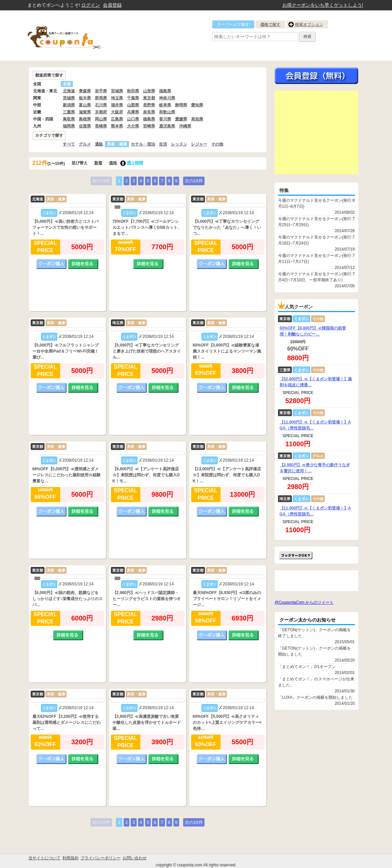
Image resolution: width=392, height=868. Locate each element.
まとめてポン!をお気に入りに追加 (296, 555)
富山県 (85, 105)
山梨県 (133, 105)
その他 (217, 144)
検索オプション (309, 24)
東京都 (149, 98)
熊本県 (117, 126)
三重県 (69, 112)
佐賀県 (85, 126)
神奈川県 (167, 98)
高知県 (197, 119)
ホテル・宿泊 (143, 144)
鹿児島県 (167, 126)
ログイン (91, 5)
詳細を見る (83, 264)
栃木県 (85, 98)
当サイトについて (44, 858)
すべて (69, 144)
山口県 (133, 119)
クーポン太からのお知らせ (307, 620)
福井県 (117, 105)
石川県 (101, 105)
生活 (163, 144)
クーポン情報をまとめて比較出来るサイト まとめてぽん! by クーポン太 (78, 35)
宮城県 (117, 91)
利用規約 (71, 858)
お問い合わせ (135, 858)
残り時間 (135, 163)
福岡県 (69, 126)
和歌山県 (167, 112)
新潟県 (69, 105)
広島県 (117, 119)
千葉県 (133, 98)
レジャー (199, 144)
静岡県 (181, 105)
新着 (98, 163)
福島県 (165, 91)
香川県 (165, 119)
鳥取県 (69, 119)
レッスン (179, 144)
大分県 (133, 126)
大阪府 (117, 112)
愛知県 (197, 105)
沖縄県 (185, 126)
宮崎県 (149, 126)
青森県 (85, 91)
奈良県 (149, 112)
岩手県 (101, 91)
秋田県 (133, 91)
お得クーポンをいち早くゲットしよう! (323, 5)
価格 (113, 163)
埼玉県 (117, 98)
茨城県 (69, 98)
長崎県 (101, 126)
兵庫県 (133, 112)
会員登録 (112, 5)
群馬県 (101, 98)
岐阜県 (165, 105)
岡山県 (101, 119)
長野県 (149, 105)
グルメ (85, 144)
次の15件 (194, 181)
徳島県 (149, 119)
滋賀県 (85, 112)
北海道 (69, 91)
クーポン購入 (51, 264)
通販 (99, 144)
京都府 (101, 112)
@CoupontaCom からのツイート (304, 602)
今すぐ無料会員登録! (316, 76)
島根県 (85, 119)
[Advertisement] (316, 132)
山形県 (149, 91)
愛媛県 (181, 119)
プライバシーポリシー (101, 858)
